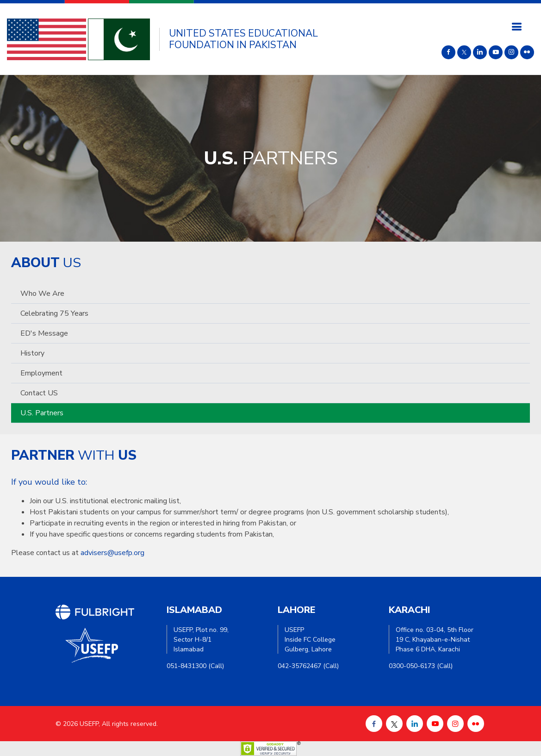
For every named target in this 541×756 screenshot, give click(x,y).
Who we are (42, 294)
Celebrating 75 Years (54, 313)
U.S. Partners (42, 413)
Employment (41, 373)
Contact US (39, 393)
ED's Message (44, 333)
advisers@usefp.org (112, 553)
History (32, 353)
